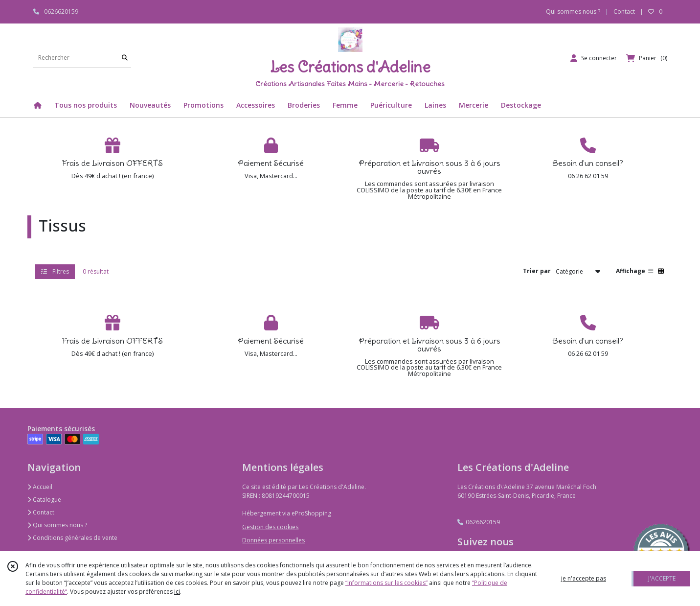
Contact (624, 12)
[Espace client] (594, 58)
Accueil (40, 487)
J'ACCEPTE (662, 578)
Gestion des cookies (270, 527)
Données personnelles (273, 540)
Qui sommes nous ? (57, 525)
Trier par (537, 271)
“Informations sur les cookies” (386, 583)
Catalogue (44, 500)
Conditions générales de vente (72, 538)
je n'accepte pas (584, 578)
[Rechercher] (125, 58)
